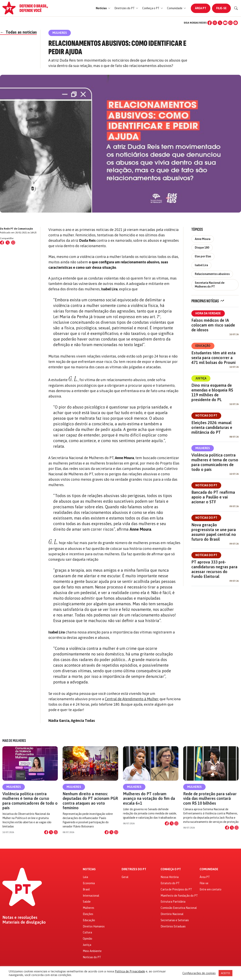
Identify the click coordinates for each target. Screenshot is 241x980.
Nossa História (170, 877)
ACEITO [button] (225, 973)
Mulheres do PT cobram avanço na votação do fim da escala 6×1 (149, 798)
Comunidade (209, 869)
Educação (203, 346)
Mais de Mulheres (14, 741)
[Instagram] (215, 23)
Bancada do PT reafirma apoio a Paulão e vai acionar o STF (213, 497)
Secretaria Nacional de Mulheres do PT (210, 285)
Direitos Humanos (94, 926)
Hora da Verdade (208, 313)
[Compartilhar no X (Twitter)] (8, 243)
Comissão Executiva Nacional (179, 908)
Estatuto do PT (170, 883)
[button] (103, 8)
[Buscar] (236, 8)
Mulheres (203, 448)
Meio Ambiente (92, 951)
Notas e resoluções (20, 917)
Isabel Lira (201, 265)
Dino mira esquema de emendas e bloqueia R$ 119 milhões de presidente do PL (212, 392)
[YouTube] (225, 23)
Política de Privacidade (130, 971)
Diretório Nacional (172, 914)
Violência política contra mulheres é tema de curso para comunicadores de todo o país (215, 462)
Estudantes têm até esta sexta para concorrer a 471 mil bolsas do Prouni (213, 358)
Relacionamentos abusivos (212, 274)
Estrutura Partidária (173, 902)
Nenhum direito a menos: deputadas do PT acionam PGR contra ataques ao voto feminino (90, 801)
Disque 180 (202, 248)
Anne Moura (203, 239)
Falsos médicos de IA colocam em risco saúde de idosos (213, 325)
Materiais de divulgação (24, 922)
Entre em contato (210, 889)
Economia (89, 883)
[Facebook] (210, 23)
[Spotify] (236, 23)
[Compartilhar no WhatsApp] (13, 243)
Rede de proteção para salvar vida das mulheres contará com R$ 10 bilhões (210, 798)
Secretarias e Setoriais (175, 920)
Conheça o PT (171, 869)
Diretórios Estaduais (173, 926)
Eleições (88, 914)
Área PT (201, 8)
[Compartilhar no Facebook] (2, 243)
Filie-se (221, 8)
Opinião (87, 939)
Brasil (86, 889)
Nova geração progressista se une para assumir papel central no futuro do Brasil (214, 532)
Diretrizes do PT (134, 869)
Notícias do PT (206, 416)
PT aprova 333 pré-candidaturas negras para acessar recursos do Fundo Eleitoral (214, 569)
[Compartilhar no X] (51, 832)
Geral (125, 877)
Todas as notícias (18, 32)
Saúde (87, 902)
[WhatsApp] (230, 23)
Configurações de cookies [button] (199, 973)
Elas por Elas (203, 256)
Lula (85, 877)
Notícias (89, 869)
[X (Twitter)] (220, 23)
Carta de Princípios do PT (176, 889)
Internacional (91, 896)
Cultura (87, 932)
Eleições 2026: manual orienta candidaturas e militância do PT (212, 427)
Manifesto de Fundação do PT (179, 896)
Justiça (201, 378)
